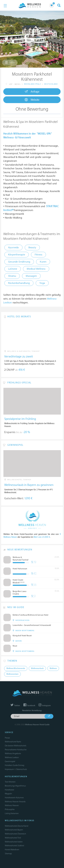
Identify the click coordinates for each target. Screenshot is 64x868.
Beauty (32, 248)
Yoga (42, 283)
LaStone (13, 269)
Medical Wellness (36, 269)
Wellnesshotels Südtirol (14, 846)
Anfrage (32, 92)
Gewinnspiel (10, 761)
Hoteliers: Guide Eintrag (15, 765)
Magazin (8, 794)
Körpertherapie (17, 255)
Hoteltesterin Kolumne (14, 798)
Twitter (15, 706)
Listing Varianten (12, 813)
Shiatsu (12, 276)
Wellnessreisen (12, 674)
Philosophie (10, 809)
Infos (10, 62)
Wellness (53, 668)
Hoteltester (9, 790)
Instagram (45, 706)
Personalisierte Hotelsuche (16, 750)
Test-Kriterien (10, 782)
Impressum (9, 769)
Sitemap (8, 854)
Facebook (29, 706)
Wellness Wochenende (16, 668)
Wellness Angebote (13, 753)
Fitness (38, 255)
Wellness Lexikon (12, 757)
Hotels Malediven (12, 850)
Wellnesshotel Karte (13, 742)
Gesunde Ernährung (19, 262)
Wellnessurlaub (37, 668)
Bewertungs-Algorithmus (15, 786)
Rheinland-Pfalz (32, 84)
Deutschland (51, 84)
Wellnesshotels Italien (14, 842)
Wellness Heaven (12, 805)
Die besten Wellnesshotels (16, 746)
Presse (7, 738)
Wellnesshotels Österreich (15, 834)
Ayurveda (13, 248)
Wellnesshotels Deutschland (16, 826)
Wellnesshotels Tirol (13, 838)
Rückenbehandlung (19, 283)
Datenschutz (22, 769)
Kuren (43, 262)
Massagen (31, 276)
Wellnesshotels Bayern (14, 830)
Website (32, 100)
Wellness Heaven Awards (15, 802)
